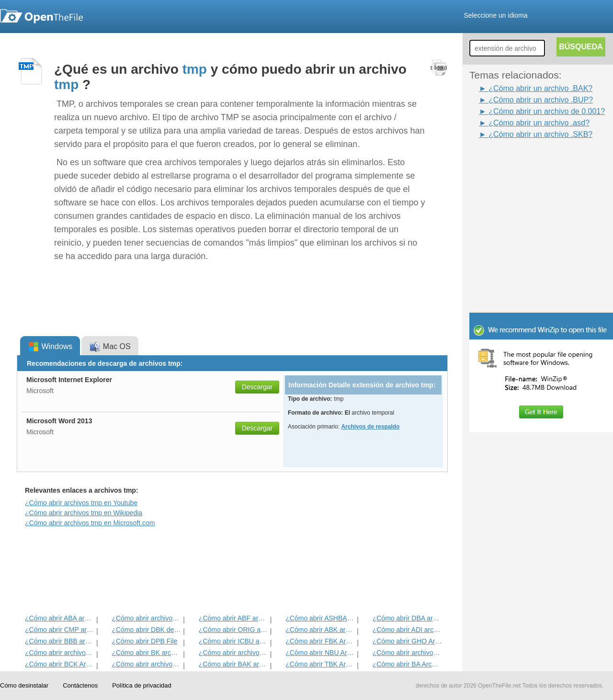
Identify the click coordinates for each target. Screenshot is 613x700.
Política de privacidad (142, 685)
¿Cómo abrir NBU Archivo (320, 653)
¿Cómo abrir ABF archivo (233, 618)
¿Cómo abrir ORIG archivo (233, 630)
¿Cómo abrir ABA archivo (60, 618)
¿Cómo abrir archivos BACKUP (407, 653)
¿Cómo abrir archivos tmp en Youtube (81, 503)
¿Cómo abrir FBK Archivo (320, 641)
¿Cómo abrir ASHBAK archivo (320, 618)
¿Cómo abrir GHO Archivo (407, 641)
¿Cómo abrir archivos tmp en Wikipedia (84, 513)
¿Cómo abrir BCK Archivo (60, 664)
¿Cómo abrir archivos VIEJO (146, 618)
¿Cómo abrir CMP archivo (60, 630)
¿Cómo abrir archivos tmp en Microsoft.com (90, 523)
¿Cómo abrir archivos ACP (146, 664)
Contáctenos (80, 685)
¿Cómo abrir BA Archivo (407, 664)
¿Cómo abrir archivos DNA (60, 653)
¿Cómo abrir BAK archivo (233, 664)
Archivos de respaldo (370, 427)
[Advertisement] (527, 162)
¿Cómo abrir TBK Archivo (320, 664)
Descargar (257, 387)
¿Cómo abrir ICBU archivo (233, 641)
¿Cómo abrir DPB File (144, 641)
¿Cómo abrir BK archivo (146, 653)
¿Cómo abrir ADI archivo (407, 630)
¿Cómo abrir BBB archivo (60, 641)
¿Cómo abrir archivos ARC (233, 653)
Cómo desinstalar (24, 685)
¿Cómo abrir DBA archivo (407, 618)
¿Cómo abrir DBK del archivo (146, 630)
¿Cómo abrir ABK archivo (320, 630)
